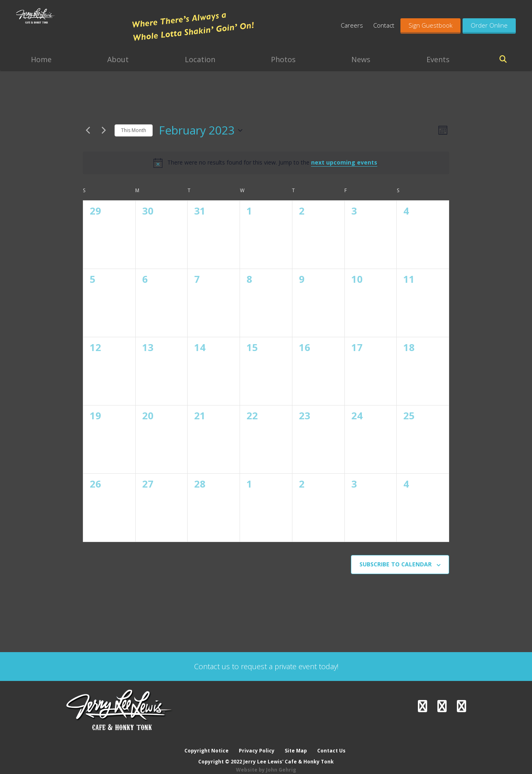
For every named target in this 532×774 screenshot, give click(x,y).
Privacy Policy (257, 743)
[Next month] (104, 130)
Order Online (489, 25)
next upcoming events (344, 162)
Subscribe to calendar (396, 564)
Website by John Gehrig (266, 762)
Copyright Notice (206, 743)
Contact (384, 25)
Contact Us (332, 743)
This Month (134, 130)
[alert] (266, 163)
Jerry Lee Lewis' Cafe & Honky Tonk (70, 28)
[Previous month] (88, 130)
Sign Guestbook (430, 25)
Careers (352, 25)
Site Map (296, 743)
